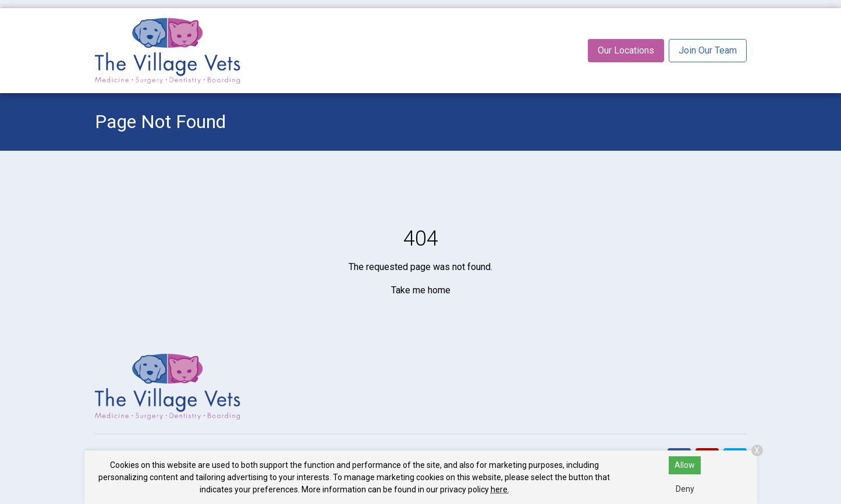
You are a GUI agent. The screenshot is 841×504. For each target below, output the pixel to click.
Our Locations (626, 50)
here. (500, 489)
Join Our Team (708, 50)
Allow (685, 465)
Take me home (421, 290)
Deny (685, 489)
